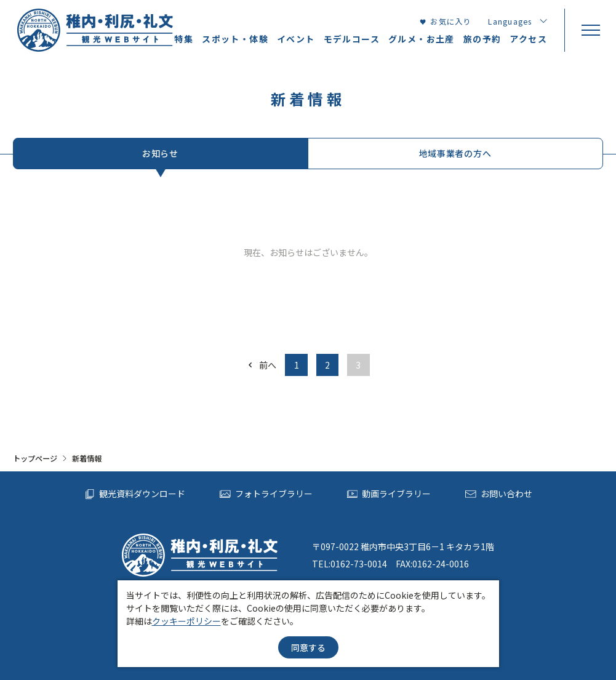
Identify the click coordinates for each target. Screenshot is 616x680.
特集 (184, 39)
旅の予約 (482, 39)
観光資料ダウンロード (135, 494)
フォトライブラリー (266, 494)
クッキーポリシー (186, 621)
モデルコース (352, 39)
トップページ (35, 458)
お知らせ (160, 153)
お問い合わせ (499, 494)
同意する (308, 647)
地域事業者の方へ (455, 153)
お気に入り (445, 22)
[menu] (590, 30)
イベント (296, 39)
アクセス (528, 39)
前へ (261, 365)
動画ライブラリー (389, 494)
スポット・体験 (235, 39)
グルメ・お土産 (422, 39)
